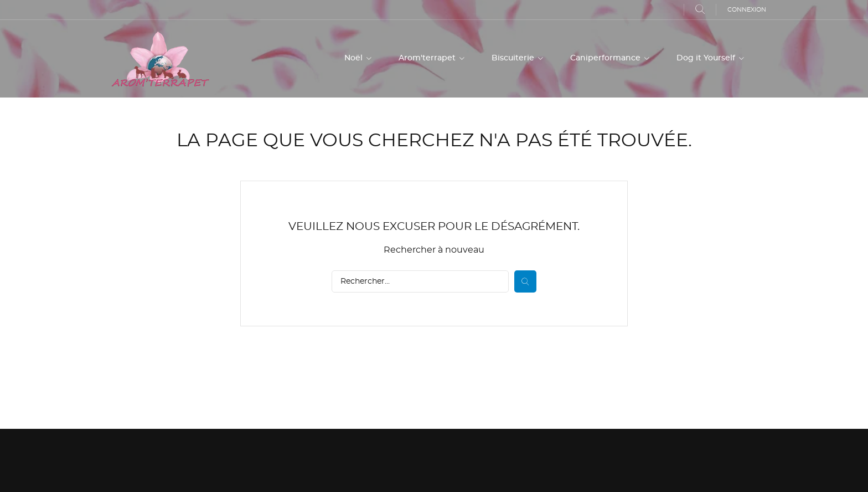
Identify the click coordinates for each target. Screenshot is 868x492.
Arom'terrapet (428, 58)
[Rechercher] (420, 281)
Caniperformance (606, 58)
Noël (355, 58)
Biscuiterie (514, 58)
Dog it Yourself (707, 58)
